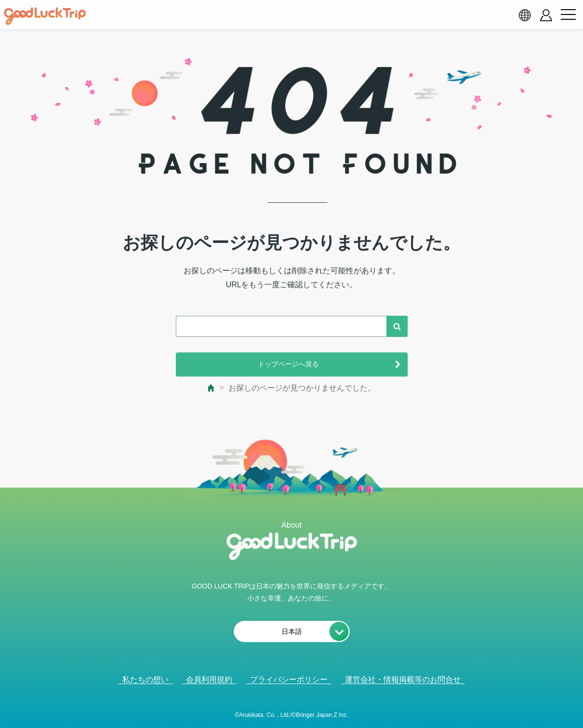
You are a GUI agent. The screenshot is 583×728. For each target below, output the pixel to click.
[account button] (546, 15)
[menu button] (568, 15)
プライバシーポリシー (289, 679)
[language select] (525, 15)
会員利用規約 (209, 679)
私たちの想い (145, 679)
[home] (45, 16)
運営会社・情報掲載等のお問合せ (403, 679)
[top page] (211, 388)
